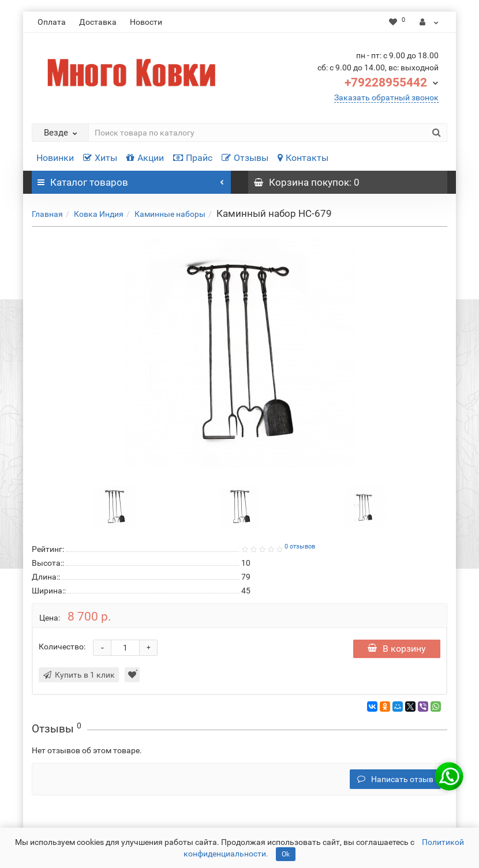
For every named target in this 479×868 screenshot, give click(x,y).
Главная (47, 214)
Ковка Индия (99, 214)
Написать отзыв (395, 779)
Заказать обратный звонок (386, 97)
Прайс (193, 158)
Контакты (303, 158)
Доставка (98, 22)
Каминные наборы (170, 214)
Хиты (100, 158)
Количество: (62, 647)
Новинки (55, 158)
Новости (146, 22)
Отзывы (245, 158)
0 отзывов (300, 546)
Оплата (52, 22)
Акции (145, 158)
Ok (286, 854)
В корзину (397, 649)
